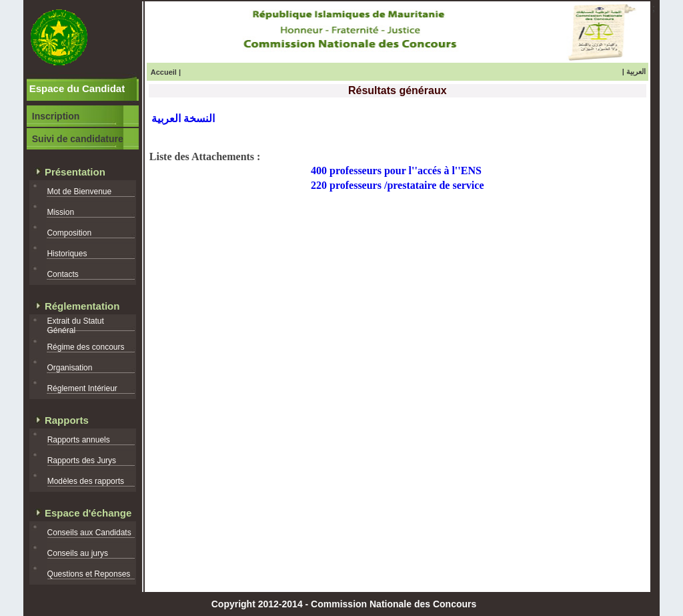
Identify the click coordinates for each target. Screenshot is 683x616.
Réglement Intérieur (82, 388)
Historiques (67, 254)
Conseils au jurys (78, 553)
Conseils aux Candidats (89, 533)
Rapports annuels (79, 440)
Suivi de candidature (78, 139)
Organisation (69, 368)
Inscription (56, 116)
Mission (60, 212)
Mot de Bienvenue (79, 192)
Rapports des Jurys (82, 460)
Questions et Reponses (89, 574)
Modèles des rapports (86, 481)
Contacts (62, 274)
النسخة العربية (183, 118)
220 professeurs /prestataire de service (398, 185)
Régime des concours (85, 347)
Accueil (164, 72)
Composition (69, 233)
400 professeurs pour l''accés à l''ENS (396, 171)
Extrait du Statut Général (75, 326)
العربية (636, 71)
